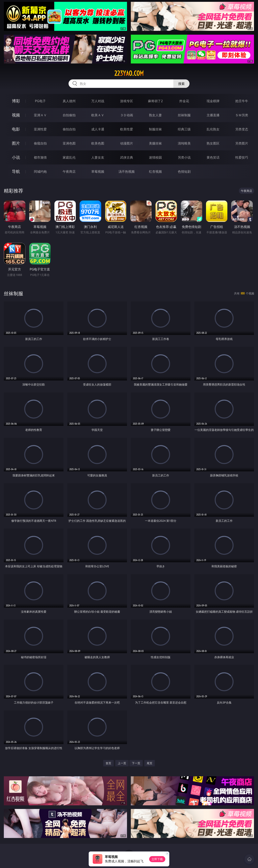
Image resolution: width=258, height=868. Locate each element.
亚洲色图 (69, 143)
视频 (16, 115)
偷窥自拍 (40, 143)
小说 (16, 157)
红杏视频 (155, 172)
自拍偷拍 (69, 115)
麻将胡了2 (155, 101)
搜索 (181, 84)
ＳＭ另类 (242, 115)
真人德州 (69, 101)
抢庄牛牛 (242, 101)
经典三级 (184, 129)
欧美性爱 (127, 129)
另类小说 (184, 157)
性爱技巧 (242, 157)
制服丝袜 (155, 129)
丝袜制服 (184, 115)
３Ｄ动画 (127, 115)
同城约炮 (40, 172)
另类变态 (242, 129)
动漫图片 (127, 143)
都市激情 (40, 157)
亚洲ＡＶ (40, 115)
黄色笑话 (213, 157)
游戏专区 (127, 101)
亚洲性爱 (40, 129)
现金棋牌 (213, 101)
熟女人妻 (155, 115)
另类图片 (242, 143)
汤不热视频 (127, 172)
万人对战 (98, 101)
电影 (16, 129)
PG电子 (40, 101)
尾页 (150, 763)
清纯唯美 (184, 143)
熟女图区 (213, 143)
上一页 (122, 763)
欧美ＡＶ (98, 115)
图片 (16, 143)
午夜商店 (69, 172)
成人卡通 (98, 129)
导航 (16, 171)
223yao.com (129, 73)
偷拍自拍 (69, 129)
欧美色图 (98, 143)
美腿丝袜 (155, 143)
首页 (108, 763)
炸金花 (184, 101)
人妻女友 (98, 157)
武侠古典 (127, 157)
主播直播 (213, 115)
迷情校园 (155, 157)
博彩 (16, 101)
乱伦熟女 (213, 129)
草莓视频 (98, 172)
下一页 (136, 763)
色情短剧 (184, 172)
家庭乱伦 (69, 157)
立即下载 (157, 859)
